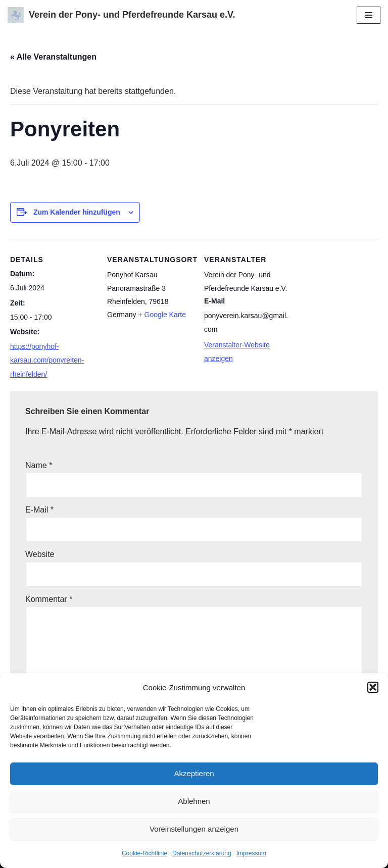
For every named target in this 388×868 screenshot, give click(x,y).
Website (40, 554)
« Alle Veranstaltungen (53, 57)
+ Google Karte (162, 315)
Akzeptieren (194, 773)
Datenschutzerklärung (202, 853)
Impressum (251, 853)
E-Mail (39, 510)
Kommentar (49, 599)
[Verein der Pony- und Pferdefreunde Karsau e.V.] (121, 15)
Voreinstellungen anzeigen (194, 829)
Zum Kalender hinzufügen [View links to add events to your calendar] (77, 212)
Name (39, 465)
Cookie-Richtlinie (144, 853)
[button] (373, 687)
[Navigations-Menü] (369, 15)
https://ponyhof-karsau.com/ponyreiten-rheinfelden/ (47, 360)
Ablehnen (194, 801)
